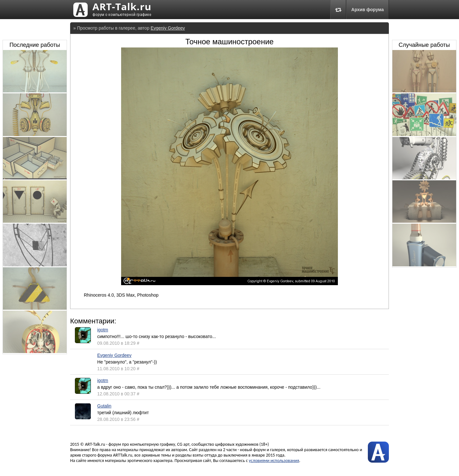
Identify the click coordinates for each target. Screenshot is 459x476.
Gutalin (104, 406)
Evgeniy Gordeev (168, 28)
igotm (103, 330)
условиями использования (274, 461)
